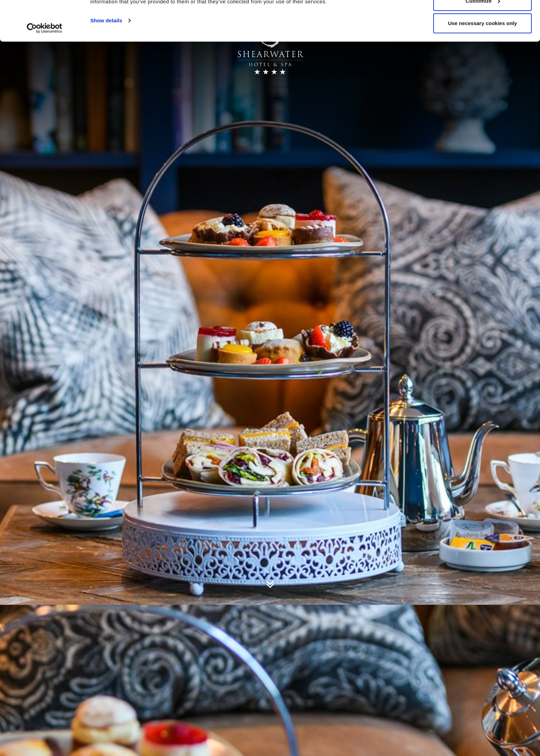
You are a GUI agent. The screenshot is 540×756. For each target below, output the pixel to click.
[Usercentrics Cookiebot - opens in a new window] (45, 68)
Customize (483, 41)
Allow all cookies (483, 18)
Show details (106, 60)
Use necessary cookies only (482, 63)
